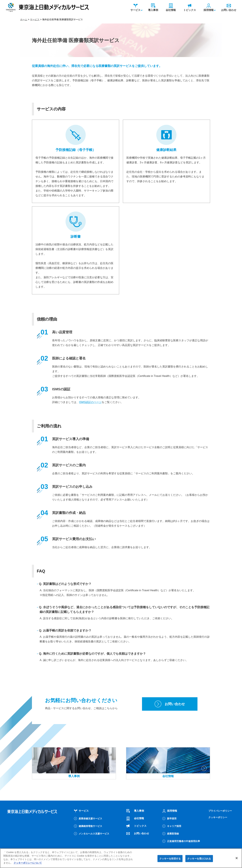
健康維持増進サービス (90, 826)
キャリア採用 (174, 826)
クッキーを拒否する (170, 860)
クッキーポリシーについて (28, 864)
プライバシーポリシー (220, 811)
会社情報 (171, 7)
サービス (135, 7)
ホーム (24, 19)
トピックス (190, 7)
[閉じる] (237, 859)
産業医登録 (173, 834)
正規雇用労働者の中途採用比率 (184, 841)
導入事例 (153, 7)
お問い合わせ (229, 7)
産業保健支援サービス (90, 819)
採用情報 (209, 7)
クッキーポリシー (218, 817)
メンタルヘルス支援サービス (94, 834)
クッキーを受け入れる (199, 860)
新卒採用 (172, 819)
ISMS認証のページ (90, 402)
